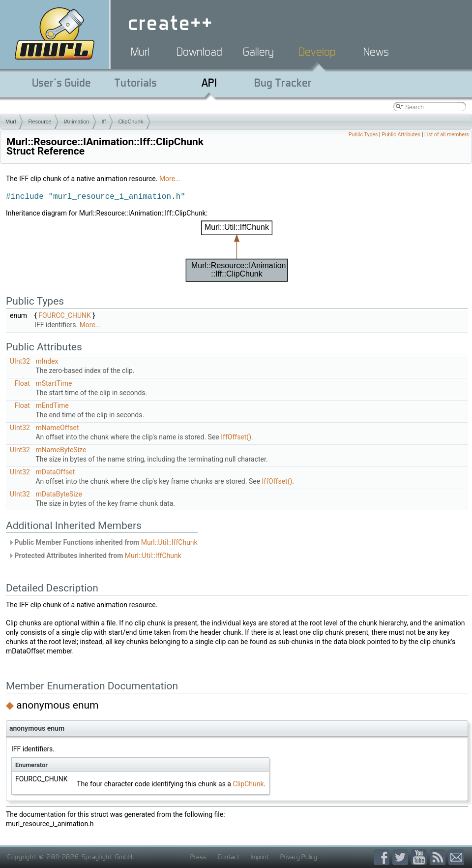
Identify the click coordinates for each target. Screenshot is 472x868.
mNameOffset (57, 428)
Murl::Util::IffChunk (169, 542)
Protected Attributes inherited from (95, 556)
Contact (229, 857)
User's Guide (61, 83)
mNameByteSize (61, 450)
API (209, 83)
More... (170, 179)
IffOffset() (236, 437)
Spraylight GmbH (107, 857)
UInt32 (20, 361)
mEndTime (52, 405)
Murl (140, 52)
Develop (317, 52)
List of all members (447, 135)
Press (198, 857)
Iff (103, 122)
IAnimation (76, 122)
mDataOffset (55, 472)
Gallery (258, 52)
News (376, 52)
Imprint (260, 857)
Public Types (363, 135)
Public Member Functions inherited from (103, 542)
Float (22, 383)
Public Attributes (401, 135)
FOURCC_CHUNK (65, 315)
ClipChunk (131, 122)
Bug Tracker (283, 83)
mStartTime (54, 383)
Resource (40, 122)
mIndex (47, 361)
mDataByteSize (59, 494)
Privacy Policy (299, 857)
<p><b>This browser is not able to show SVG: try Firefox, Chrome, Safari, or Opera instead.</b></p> (237, 251)
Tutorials (135, 83)
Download (199, 52)
